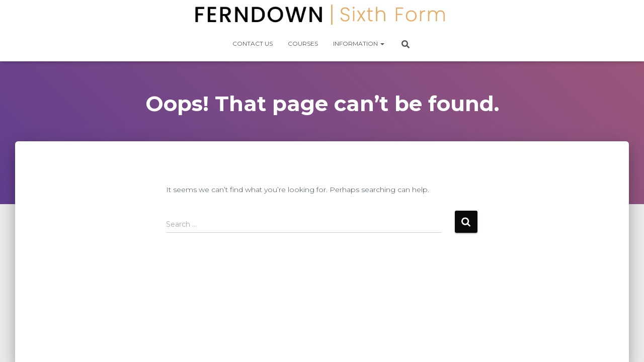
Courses (303, 43)
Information (359, 43)
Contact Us (253, 43)
